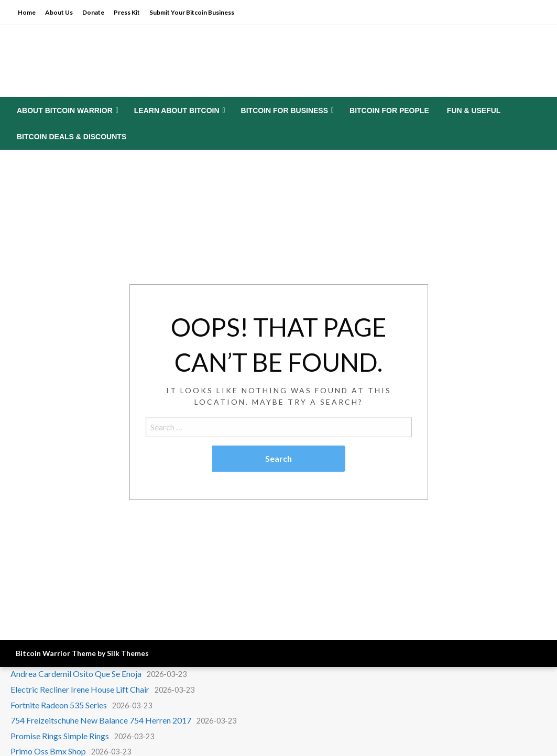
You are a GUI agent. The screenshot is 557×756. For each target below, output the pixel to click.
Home (27, 12)
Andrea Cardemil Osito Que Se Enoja (76, 674)
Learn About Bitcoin (177, 110)
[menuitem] (67, 110)
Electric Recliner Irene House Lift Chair (80, 689)
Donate (93, 12)
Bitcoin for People (389, 110)
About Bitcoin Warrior (65, 110)
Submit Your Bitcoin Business (192, 12)
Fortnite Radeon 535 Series (59, 705)
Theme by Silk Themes (110, 653)
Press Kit (127, 12)
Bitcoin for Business (285, 110)
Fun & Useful (474, 110)
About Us (59, 12)
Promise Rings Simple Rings (60, 736)
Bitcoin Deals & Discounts (72, 137)
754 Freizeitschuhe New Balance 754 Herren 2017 (101, 720)
